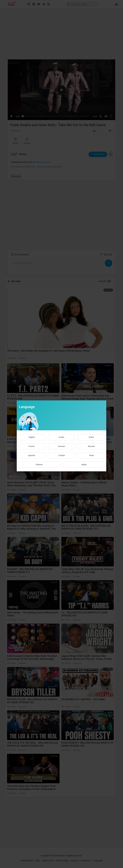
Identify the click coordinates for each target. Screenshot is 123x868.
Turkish (61, 455)
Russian (91, 446)
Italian (84, 465)
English (32, 437)
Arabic (61, 437)
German (61, 446)
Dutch (91, 437)
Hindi (91, 455)
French (32, 446)
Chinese (39, 465)
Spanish (32, 455)
